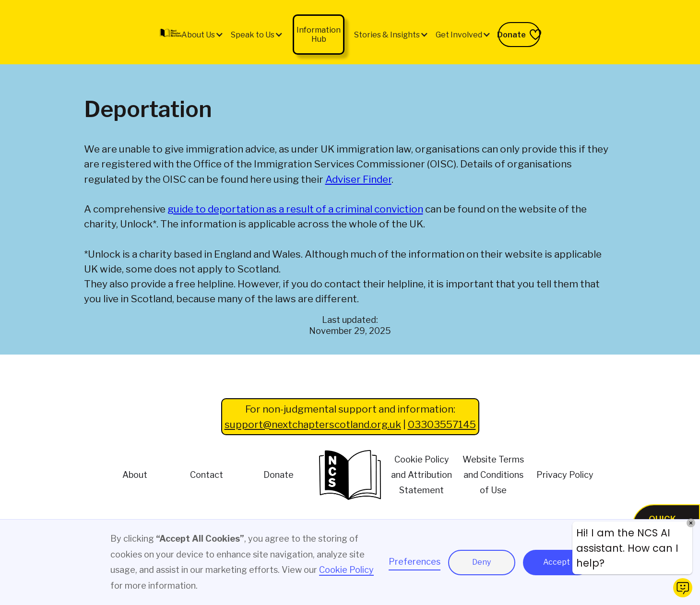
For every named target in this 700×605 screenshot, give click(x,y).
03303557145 (442, 424)
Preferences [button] (415, 562)
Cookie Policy (346, 570)
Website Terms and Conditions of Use (493, 475)
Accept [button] (557, 562)
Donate (279, 475)
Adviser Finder (358, 179)
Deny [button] (481, 562)
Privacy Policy (565, 475)
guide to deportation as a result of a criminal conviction (295, 209)
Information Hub (319, 35)
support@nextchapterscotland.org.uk (313, 424)
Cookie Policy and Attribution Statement (421, 475)
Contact (207, 475)
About (135, 475)
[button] (202, 35)
